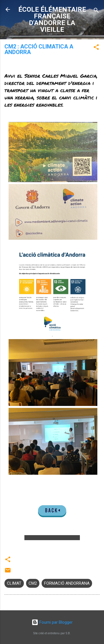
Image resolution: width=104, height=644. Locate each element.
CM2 (33, 583)
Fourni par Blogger (52, 622)
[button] (96, 48)
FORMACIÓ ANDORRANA (67, 583)
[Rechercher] (96, 11)
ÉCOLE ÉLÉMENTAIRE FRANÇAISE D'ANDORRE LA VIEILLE (52, 19)
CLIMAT (14, 583)
